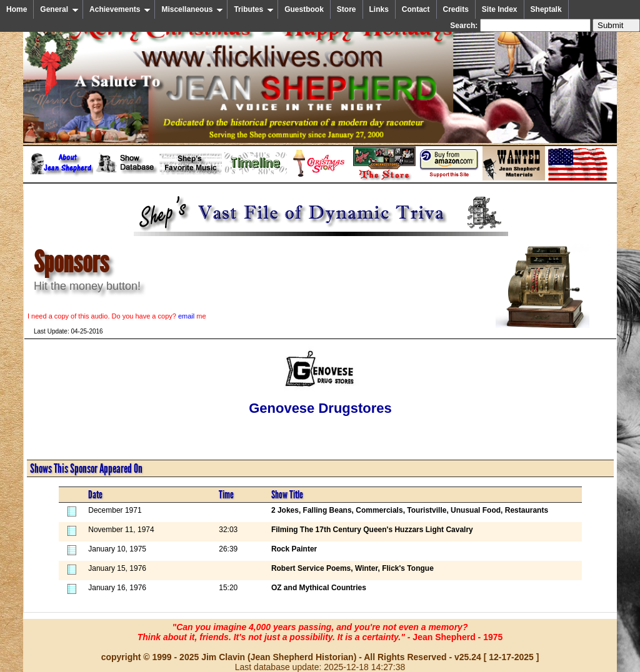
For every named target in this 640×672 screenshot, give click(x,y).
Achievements (120, 9)
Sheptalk (546, 9)
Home (17, 9)
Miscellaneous (192, 9)
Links (379, 9)
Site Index (500, 9)
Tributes (254, 9)
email (186, 316)
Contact (416, 9)
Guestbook (304, 9)
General (59, 9)
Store (347, 9)
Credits (456, 9)
